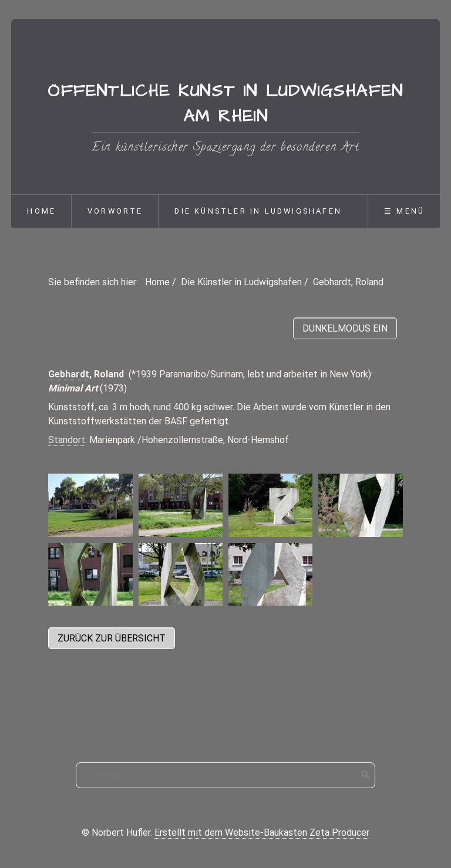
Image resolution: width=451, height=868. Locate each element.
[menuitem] (41, 211)
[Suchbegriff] (225, 775)
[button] (112, 638)
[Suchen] (366, 775)
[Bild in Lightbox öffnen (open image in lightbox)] (90, 505)
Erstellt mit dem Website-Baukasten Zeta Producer (262, 832)
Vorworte (115, 211)
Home (41, 211)
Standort (67, 440)
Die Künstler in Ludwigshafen (258, 211)
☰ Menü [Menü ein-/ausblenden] (404, 211)
